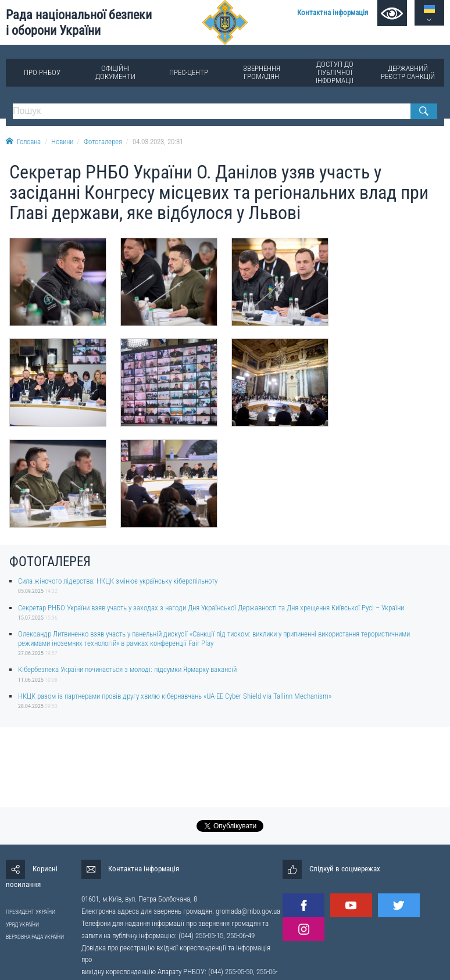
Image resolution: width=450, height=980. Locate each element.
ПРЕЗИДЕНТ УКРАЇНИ (31, 912)
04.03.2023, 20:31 (158, 142)
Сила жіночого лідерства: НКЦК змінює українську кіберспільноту (118, 581)
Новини (62, 142)
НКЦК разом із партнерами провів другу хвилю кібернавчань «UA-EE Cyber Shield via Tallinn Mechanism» (175, 696)
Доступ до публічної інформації (335, 72)
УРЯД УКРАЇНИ (22, 924)
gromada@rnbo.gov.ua (248, 911)
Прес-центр (189, 72)
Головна (23, 142)
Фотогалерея (103, 142)
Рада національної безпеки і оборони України (79, 22)
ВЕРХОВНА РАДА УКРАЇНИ (35, 937)
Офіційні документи (115, 72)
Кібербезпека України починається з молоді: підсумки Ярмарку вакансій (127, 669)
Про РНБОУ (42, 72)
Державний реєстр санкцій (408, 72)
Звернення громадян (262, 72)
